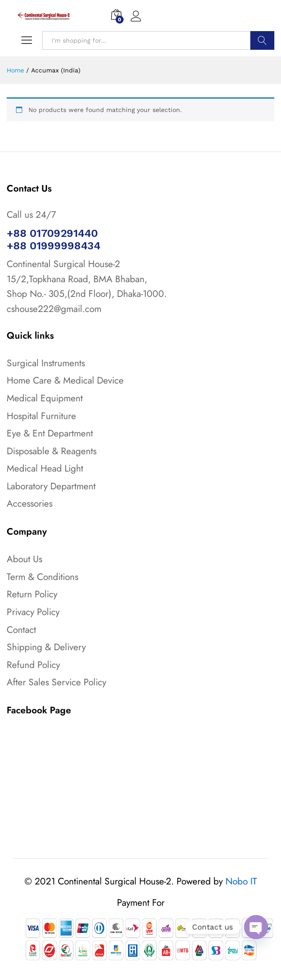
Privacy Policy (33, 612)
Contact (21, 630)
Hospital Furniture (41, 416)
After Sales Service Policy (56, 682)
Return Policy (32, 594)
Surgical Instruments (46, 363)
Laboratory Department (51, 486)
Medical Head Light (45, 468)
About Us (24, 559)
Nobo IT (241, 881)
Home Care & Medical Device (65, 380)
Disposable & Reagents (52, 451)
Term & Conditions (42, 577)
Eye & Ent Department (50, 433)
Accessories (30, 504)
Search (262, 40)
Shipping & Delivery (46, 647)
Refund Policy (33, 665)
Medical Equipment (45, 398)
